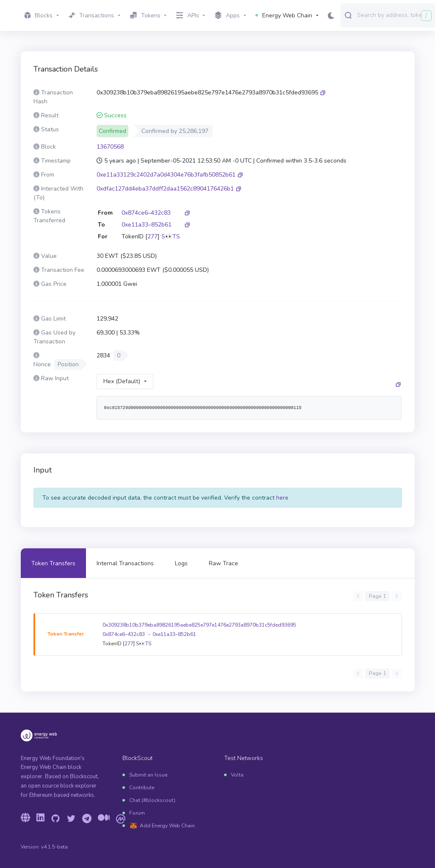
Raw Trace (223, 563)
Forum (137, 813)
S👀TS (171, 236)
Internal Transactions (125, 563)
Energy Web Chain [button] (284, 15)
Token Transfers (53, 563)
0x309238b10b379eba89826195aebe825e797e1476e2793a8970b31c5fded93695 (199, 625)
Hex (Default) (122, 381)
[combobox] (394, 15)
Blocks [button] (39, 15)
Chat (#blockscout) (152, 800)
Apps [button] (227, 16)
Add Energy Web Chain (167, 826)
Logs (181, 563)
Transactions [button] (91, 15)
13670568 (110, 147)
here (282, 498)
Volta (237, 775)
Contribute (142, 788)
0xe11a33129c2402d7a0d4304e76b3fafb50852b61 (166, 175)
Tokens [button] (145, 15)
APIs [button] (188, 15)
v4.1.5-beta (54, 847)
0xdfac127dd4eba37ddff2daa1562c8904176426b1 (165, 189)
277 (152, 236)
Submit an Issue (148, 775)
